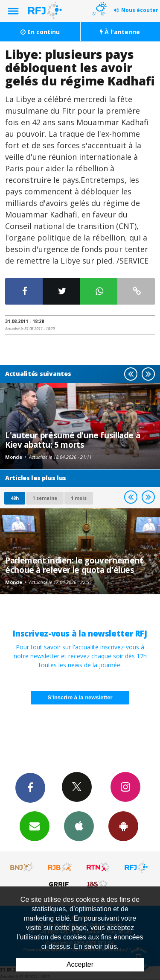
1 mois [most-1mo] (79, 498)
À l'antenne (120, 32)
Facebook (30, 787)
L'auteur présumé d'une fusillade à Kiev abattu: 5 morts (73, 440)
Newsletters (35, 826)
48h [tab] (15, 498)
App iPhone (79, 826)
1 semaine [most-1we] (45, 498)
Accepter (80, 964)
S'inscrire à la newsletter (80, 697)
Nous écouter (140, 10)
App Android (123, 826)
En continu (40, 32)
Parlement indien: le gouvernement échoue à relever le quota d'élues (74, 565)
